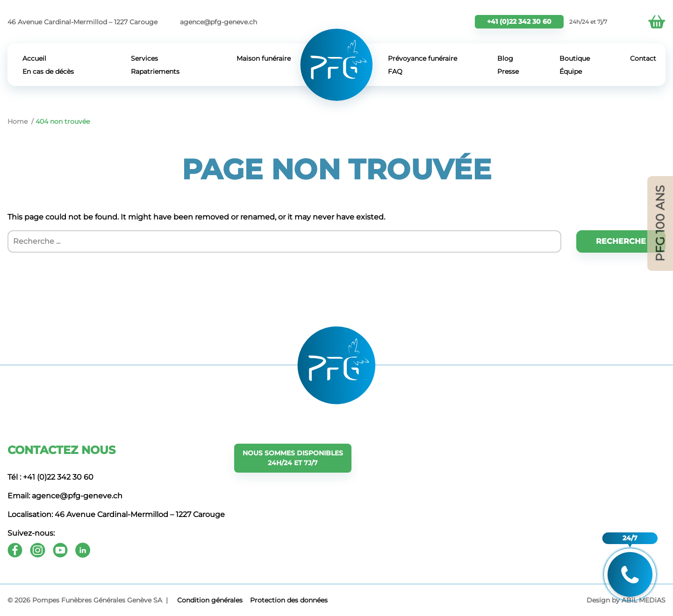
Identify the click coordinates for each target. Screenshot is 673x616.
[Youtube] (60, 550)
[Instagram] (38, 550)
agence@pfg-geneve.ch (218, 22)
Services (144, 58)
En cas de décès (48, 71)
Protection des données (289, 600)
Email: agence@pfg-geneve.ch (65, 496)
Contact (643, 58)
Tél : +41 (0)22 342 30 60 (50, 477)
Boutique (575, 58)
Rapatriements (155, 71)
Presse (508, 71)
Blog (505, 58)
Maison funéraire (264, 58)
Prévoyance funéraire (422, 58)
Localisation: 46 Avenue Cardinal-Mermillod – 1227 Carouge (116, 514)
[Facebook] (15, 550)
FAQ (395, 71)
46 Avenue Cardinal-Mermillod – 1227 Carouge (82, 22)
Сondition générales (210, 600)
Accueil (34, 58)
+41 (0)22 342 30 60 (519, 21)
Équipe (571, 71)
